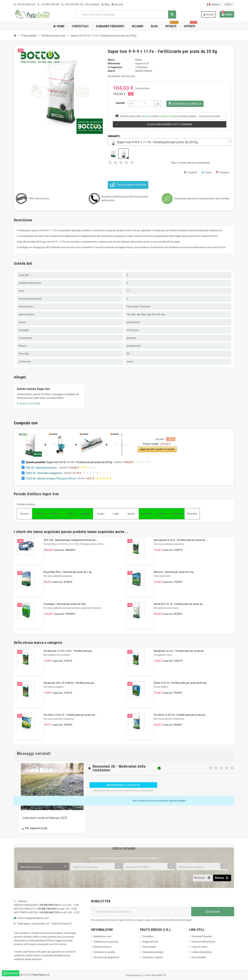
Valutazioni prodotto (153, 952)
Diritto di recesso (102, 947)
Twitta (206, 172)
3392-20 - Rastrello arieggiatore (44, 473)
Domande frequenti (202, 936)
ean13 (111, 71)
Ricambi (117, 4)
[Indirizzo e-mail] (141, 912)
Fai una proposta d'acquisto (128, 185)
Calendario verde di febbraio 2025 (45, 818)
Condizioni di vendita (104, 952)
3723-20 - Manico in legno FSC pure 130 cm (51, 478)
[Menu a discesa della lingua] (214, 4)
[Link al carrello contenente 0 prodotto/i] (227, 14)
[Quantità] (144, 104)
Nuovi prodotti (199, 957)
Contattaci (92, 4)
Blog (105, 4)
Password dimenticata (203, 942)
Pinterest (223, 172)
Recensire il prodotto (123, 785)
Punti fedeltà (149, 947)
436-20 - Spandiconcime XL (42, 468)
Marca (111, 60)
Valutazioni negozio (153, 957)
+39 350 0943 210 (26, 4)
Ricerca (222, 878)
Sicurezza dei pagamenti (106, 957)
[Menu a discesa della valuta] (229, 4)
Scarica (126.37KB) (28, 404)
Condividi (190, 172)
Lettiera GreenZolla (201, 952)
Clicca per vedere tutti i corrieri (169, 124)
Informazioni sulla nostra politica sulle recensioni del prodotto (123, 791)
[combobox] (126, 14)
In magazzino (115, 67)
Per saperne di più (34, 828)
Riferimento (114, 63)
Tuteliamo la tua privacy (106, 942)
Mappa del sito (150, 942)
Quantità (120, 103)
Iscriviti (213, 912)
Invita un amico (199, 947)
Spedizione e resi (102, 936)
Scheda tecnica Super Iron (33, 389)
